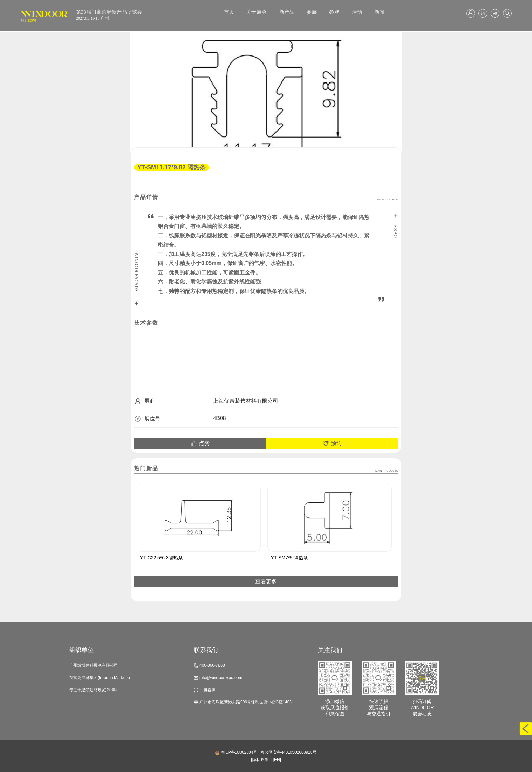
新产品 (287, 12)
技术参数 (146, 323)
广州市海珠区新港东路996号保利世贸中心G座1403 (243, 702)
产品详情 (266, 198)
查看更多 (266, 581)
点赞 (200, 443)
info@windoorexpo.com (218, 678)
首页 (229, 12)
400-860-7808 (209, 666)
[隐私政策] (260, 760)
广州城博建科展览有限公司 (94, 665)
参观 (334, 12)
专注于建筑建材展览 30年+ (94, 690)
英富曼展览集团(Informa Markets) (100, 678)
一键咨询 (205, 690)
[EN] (277, 760)
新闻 (379, 12)
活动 (357, 12)
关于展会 (256, 12)
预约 (332, 443)
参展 (312, 12)
